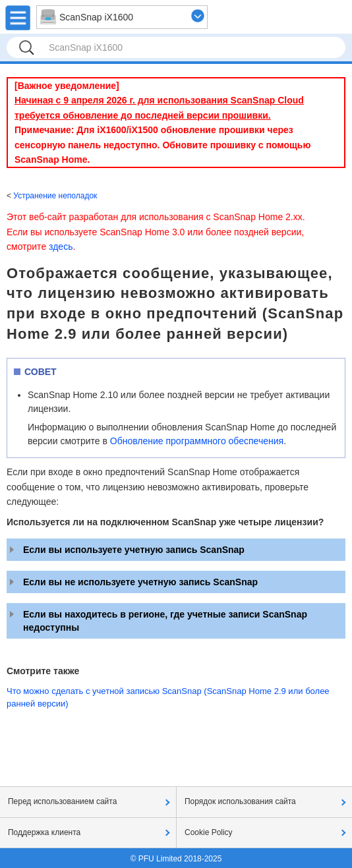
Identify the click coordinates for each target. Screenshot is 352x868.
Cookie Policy (209, 832)
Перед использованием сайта (62, 801)
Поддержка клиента (44, 832)
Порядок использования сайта (240, 801)
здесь (61, 246)
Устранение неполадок (55, 196)
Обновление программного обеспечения (197, 441)
